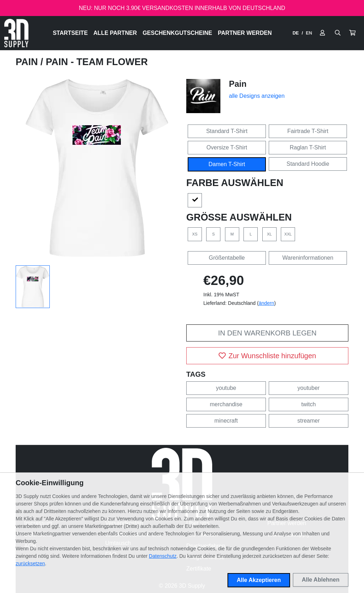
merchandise (226, 404)
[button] (352, 33)
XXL (288, 234)
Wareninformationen (308, 258)
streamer (308, 421)
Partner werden (245, 33)
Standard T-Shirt (227, 131)
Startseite (70, 33)
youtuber (309, 388)
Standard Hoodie (308, 164)
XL (269, 234)
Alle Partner (115, 33)
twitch (309, 404)
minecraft (226, 421)
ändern (267, 303)
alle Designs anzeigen (257, 96)
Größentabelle (227, 258)
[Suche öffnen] (338, 33)
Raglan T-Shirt (308, 147)
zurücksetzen (30, 563)
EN (309, 33)
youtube (226, 388)
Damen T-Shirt (227, 164)
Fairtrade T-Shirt (308, 131)
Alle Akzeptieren (259, 580)
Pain (28, 62)
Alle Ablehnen (321, 580)
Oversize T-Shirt (227, 147)
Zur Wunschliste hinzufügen (267, 356)
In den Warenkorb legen (267, 333)
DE (296, 33)
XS (195, 234)
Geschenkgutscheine (177, 33)
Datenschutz (163, 556)
